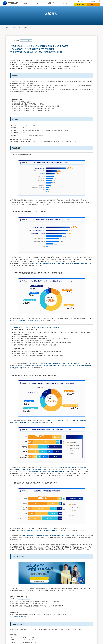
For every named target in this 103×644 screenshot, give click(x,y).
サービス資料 (80, 4)
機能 (25, 3)
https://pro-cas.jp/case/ (18, 616)
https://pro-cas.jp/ (24, 599)
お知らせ (81, 1)
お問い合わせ (93, 1)
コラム (65, 3)
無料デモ (93, 4)
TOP (8, 27)
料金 (37, 3)
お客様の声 (51, 3)
